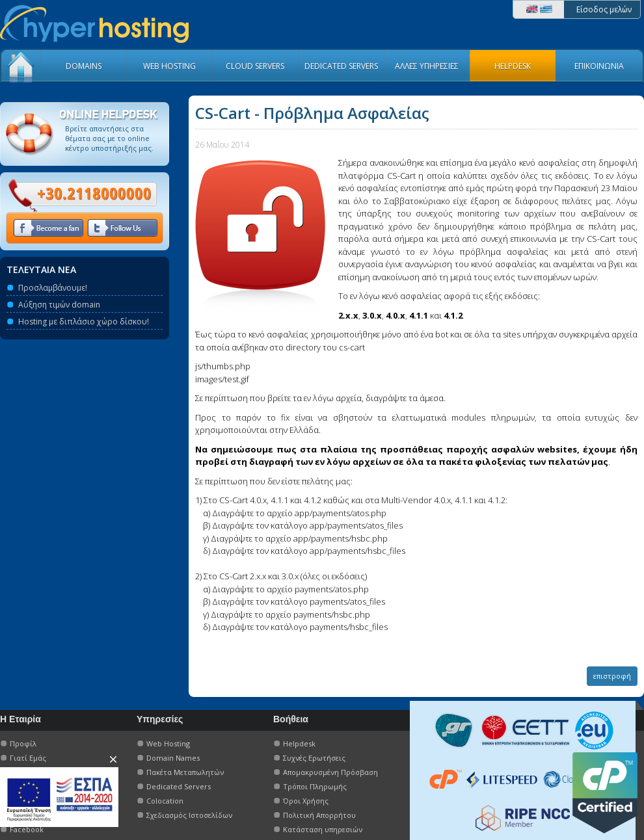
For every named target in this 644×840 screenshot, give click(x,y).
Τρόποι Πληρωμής (315, 786)
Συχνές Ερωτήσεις (314, 758)
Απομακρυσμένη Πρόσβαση (330, 772)
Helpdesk (299, 743)
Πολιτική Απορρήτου (319, 815)
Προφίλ (23, 743)
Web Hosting (168, 743)
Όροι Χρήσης (306, 801)
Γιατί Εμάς (28, 758)
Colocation (165, 801)
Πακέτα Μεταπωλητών (185, 772)
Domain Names (173, 758)
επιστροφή (612, 676)
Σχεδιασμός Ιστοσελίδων (189, 815)
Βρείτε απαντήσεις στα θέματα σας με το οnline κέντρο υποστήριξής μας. (109, 138)
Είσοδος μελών (604, 9)
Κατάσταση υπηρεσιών (323, 829)
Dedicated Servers (179, 786)
